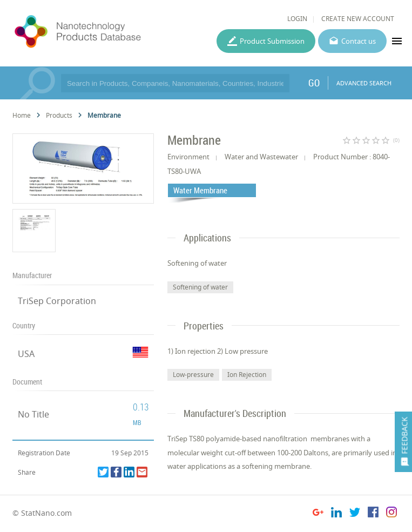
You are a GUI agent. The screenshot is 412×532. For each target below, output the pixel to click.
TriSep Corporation (57, 301)
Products (59, 115)
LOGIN (297, 19)
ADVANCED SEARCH (364, 83)
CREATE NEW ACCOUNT (358, 19)
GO (314, 83)
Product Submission (272, 41)
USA (26, 354)
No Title (33, 414)
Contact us (359, 41)
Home (22, 115)
